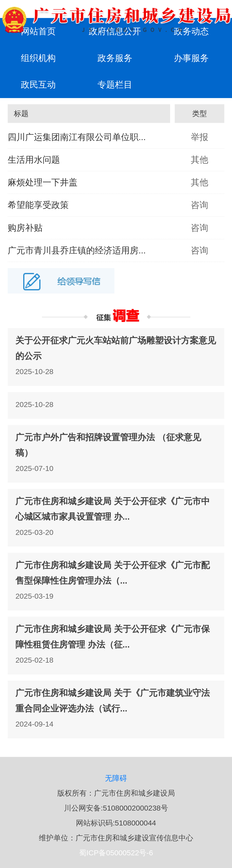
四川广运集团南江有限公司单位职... (77, 137)
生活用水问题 (34, 160)
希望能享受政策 (38, 205)
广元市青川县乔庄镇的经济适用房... (77, 250)
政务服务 (115, 58)
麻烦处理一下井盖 (43, 182)
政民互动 (38, 85)
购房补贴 (25, 228)
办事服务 (191, 58)
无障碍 (116, 778)
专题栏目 (115, 85)
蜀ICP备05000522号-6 (116, 853)
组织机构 (38, 58)
